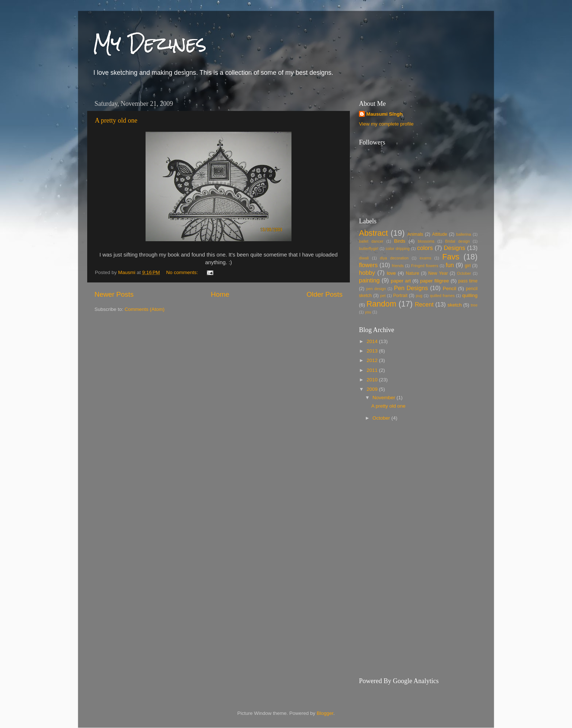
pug (419, 296)
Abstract (373, 233)
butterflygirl (369, 249)
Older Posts (324, 294)
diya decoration (394, 258)
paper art (401, 281)
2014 (373, 341)
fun (450, 265)
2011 (373, 370)
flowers (368, 265)
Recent (424, 304)
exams (425, 258)
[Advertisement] (420, 487)
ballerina (463, 234)
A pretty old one (116, 120)
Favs (451, 257)
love (391, 273)
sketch (455, 305)
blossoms (426, 241)
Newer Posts (114, 294)
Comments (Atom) (145, 309)
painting (369, 280)
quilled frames (442, 296)
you (368, 312)
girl (468, 266)
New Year (438, 273)
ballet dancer (371, 241)
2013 (373, 351)
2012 (373, 360)
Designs (455, 248)
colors (425, 248)
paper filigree (435, 281)
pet (383, 296)
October (464, 273)
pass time (468, 281)
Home (220, 294)
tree (474, 305)
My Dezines (150, 44)
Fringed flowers (425, 266)
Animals (415, 234)
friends (398, 266)
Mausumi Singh (384, 114)
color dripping (397, 249)
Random (382, 304)
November (384, 398)
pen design (376, 289)
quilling (470, 295)
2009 (373, 389)
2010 (373, 380)
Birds (400, 241)
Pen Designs (411, 288)
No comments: (183, 272)
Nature (413, 273)
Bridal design (457, 241)
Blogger (325, 713)
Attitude (440, 234)
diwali (364, 258)
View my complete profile (386, 124)
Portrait (400, 296)
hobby (367, 273)
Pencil (450, 288)
